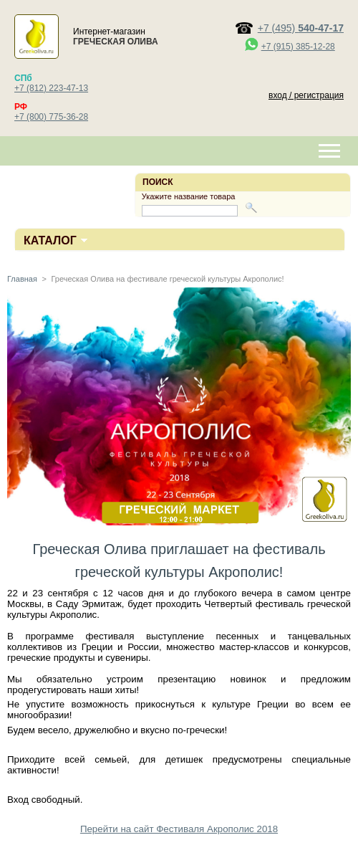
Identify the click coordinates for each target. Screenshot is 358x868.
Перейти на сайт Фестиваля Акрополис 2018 (179, 829)
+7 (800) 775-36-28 (51, 117)
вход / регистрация (306, 95)
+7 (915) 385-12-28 (298, 47)
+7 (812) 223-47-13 (51, 88)
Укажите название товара (189, 196)
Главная (22, 279)
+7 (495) (301, 28)
